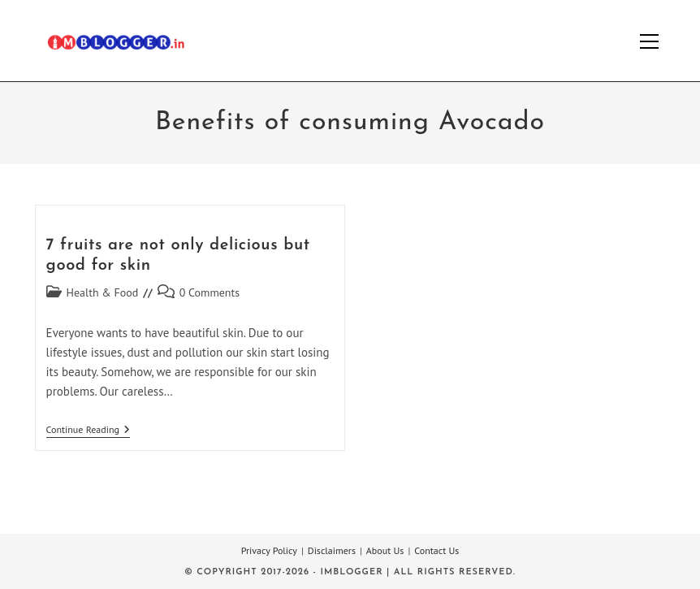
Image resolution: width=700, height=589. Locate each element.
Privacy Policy (269, 550)
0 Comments (210, 292)
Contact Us (436, 550)
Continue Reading (88, 431)
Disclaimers (332, 550)
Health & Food (103, 292)
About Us (385, 550)
